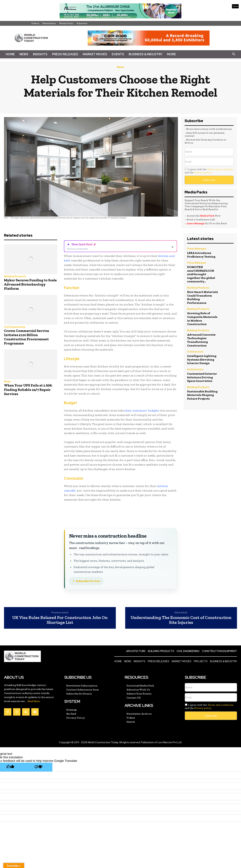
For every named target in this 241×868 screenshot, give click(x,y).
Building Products (15, 276)
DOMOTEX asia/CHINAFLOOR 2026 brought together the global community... (201, 274)
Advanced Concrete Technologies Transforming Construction (201, 340)
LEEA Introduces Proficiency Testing (201, 255)
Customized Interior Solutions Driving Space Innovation (202, 377)
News (24, 54)
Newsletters (49, 23)
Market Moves (95, 54)
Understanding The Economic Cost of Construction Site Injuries (181, 620)
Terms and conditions (220, 169)
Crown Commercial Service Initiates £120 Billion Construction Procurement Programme (27, 337)
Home (10, 54)
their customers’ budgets (142, 410)
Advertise (82, 23)
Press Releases (65, 54)
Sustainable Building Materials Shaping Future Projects (202, 395)
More (171, 54)
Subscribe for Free (88, 581)
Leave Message (196, 223)
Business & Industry (146, 54)
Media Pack (207, 216)
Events (118, 54)
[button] (234, 54)
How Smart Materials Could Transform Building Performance (203, 297)
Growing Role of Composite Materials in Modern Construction (202, 319)
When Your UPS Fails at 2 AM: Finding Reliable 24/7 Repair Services (28, 389)
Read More (34, 701)
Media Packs (66, 23)
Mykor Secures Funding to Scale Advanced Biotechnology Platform (30, 284)
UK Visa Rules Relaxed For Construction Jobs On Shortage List (60, 620)
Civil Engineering (14, 327)
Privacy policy (203, 172)
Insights (40, 54)
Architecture (195, 352)
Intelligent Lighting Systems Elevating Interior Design (202, 359)
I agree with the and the (209, 171)
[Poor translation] (38, 767)
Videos (35, 23)
